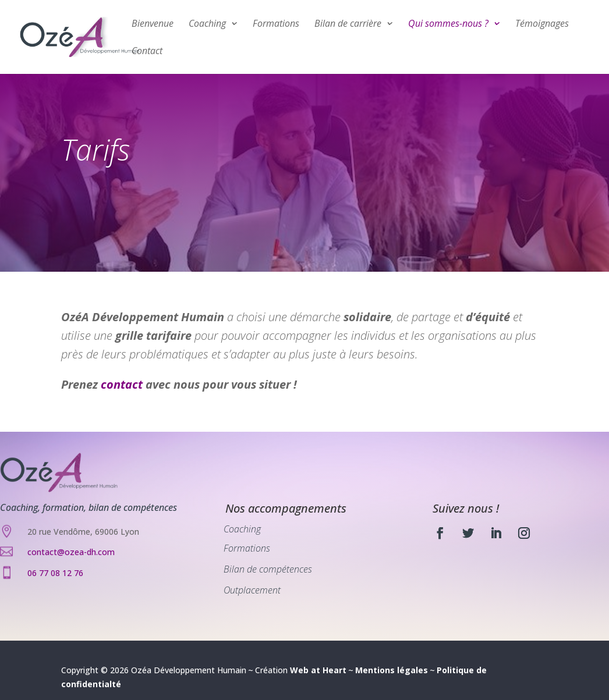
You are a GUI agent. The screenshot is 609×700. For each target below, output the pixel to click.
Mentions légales (392, 670)
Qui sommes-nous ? (448, 24)
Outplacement (252, 590)
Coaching (207, 24)
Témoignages (542, 24)
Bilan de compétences (268, 569)
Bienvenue (153, 24)
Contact (147, 52)
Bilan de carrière (348, 24)
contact (122, 384)
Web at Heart (318, 670)
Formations (276, 24)
